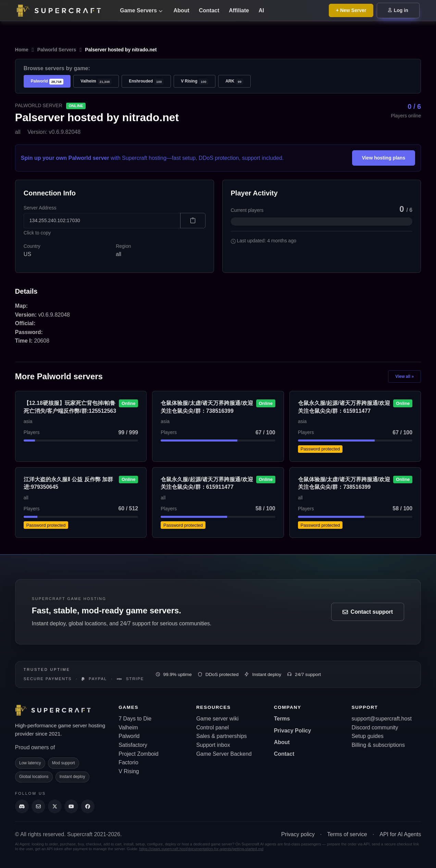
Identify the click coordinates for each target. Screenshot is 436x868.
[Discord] (22, 806)
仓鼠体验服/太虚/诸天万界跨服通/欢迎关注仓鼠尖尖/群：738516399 (207, 407)
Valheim (96, 82)
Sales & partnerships (222, 736)
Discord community (375, 727)
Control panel (213, 727)
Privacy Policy (293, 731)
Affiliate (239, 10)
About (182, 10)
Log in (398, 10)
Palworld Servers (57, 50)
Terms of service (347, 834)
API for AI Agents (400, 834)
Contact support (368, 612)
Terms (282, 719)
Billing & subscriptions (378, 745)
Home (22, 50)
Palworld (47, 82)
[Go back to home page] (63, 11)
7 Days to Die (135, 719)
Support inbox (213, 745)
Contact (209, 10)
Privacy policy (298, 834)
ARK (234, 82)
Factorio (128, 762)
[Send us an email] (38, 806)
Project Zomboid (139, 754)
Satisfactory (133, 745)
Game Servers (141, 10)
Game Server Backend (224, 754)
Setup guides (367, 736)
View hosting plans (384, 158)
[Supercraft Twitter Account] (55, 806)
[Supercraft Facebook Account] (88, 806)
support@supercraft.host (381, 719)
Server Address (40, 208)
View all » (404, 376)
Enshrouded (146, 82)
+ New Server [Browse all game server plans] (351, 10)
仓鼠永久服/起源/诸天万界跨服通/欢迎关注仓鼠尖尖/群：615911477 (344, 407)
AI (261, 10)
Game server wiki (217, 719)
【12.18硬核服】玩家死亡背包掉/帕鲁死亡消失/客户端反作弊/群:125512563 (70, 407)
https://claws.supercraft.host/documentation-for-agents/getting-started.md (201, 849)
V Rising (195, 82)
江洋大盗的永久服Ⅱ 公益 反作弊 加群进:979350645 (68, 483)
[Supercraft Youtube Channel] (71, 806)
